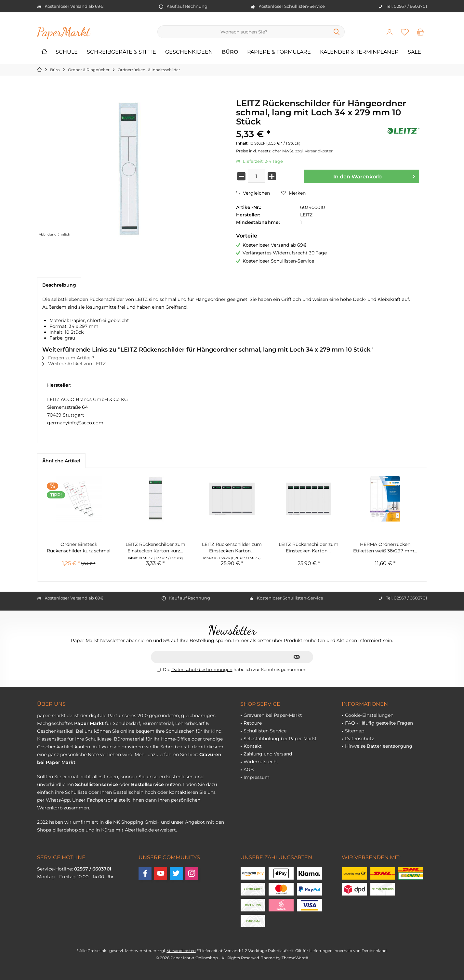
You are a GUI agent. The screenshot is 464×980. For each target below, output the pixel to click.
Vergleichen (253, 193)
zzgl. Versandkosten (314, 151)
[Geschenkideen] (189, 52)
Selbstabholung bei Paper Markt (280, 739)
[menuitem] (420, 32)
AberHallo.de (139, 830)
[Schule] (67, 52)
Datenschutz (359, 739)
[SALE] (414, 52)
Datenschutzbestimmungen (202, 669)
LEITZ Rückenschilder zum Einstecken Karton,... (232, 548)
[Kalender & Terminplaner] (359, 52)
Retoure (253, 723)
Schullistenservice (97, 784)
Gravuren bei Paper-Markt (273, 715)
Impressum (257, 777)
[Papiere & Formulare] (279, 52)
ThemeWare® (295, 958)
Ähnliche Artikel (61, 461)
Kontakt (253, 746)
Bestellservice (147, 784)
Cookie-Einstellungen (369, 715)
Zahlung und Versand (268, 754)
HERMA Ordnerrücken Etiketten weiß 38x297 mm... (385, 548)
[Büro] (230, 52)
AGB (249, 769)
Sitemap (355, 731)
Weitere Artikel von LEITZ (74, 364)
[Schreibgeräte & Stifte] (121, 52)
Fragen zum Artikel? (68, 358)
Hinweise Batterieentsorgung (379, 746)
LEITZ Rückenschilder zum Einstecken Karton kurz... (155, 548)
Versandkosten (181, 951)
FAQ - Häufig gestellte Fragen (379, 723)
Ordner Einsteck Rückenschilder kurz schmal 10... (79, 548)
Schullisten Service (265, 731)
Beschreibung (59, 285)
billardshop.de (68, 830)
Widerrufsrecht (261, 762)
